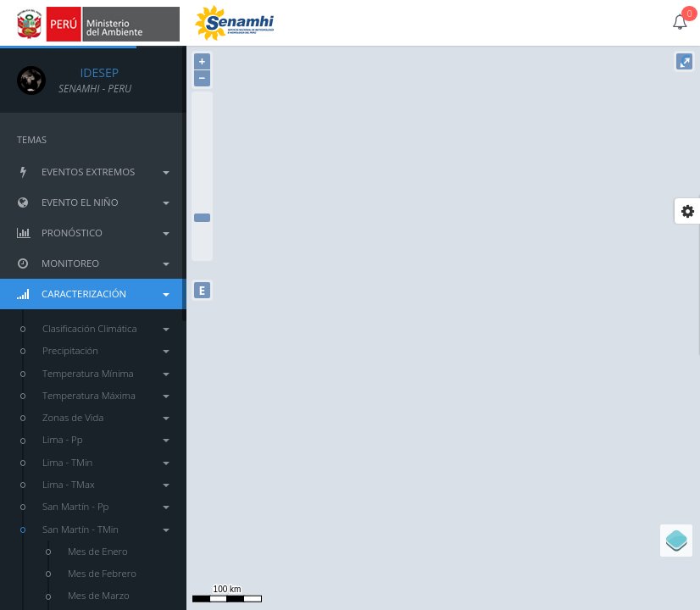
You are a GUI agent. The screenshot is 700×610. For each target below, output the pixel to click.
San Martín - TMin (106, 529)
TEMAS (32, 139)
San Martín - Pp (106, 506)
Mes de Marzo (99, 595)
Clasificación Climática (106, 328)
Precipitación (106, 350)
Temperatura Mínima (106, 373)
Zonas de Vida (106, 417)
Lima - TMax (106, 484)
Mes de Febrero (102, 573)
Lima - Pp (106, 439)
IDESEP (89, 72)
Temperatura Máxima (106, 395)
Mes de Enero (98, 551)
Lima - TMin (106, 462)
